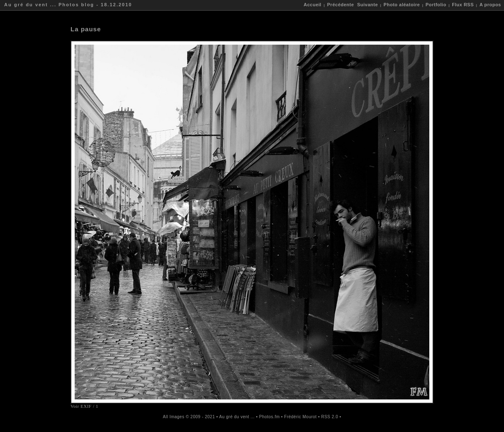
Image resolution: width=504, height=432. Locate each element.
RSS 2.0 (330, 417)
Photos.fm (270, 417)
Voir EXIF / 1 (84, 406)
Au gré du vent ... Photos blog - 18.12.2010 (68, 5)
